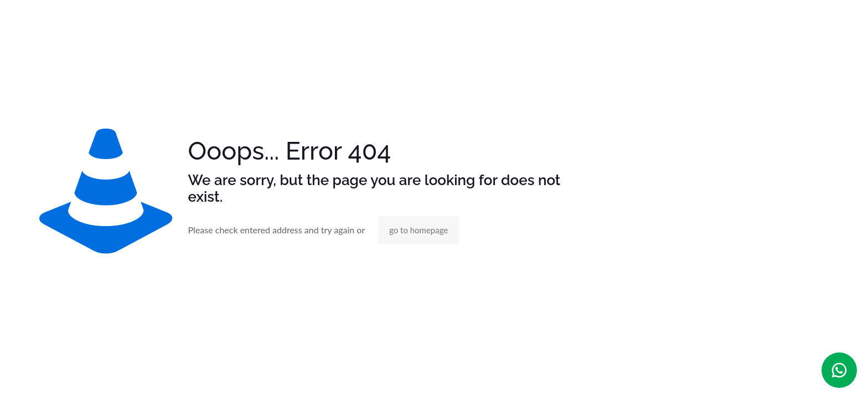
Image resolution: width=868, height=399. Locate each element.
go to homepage (418, 230)
